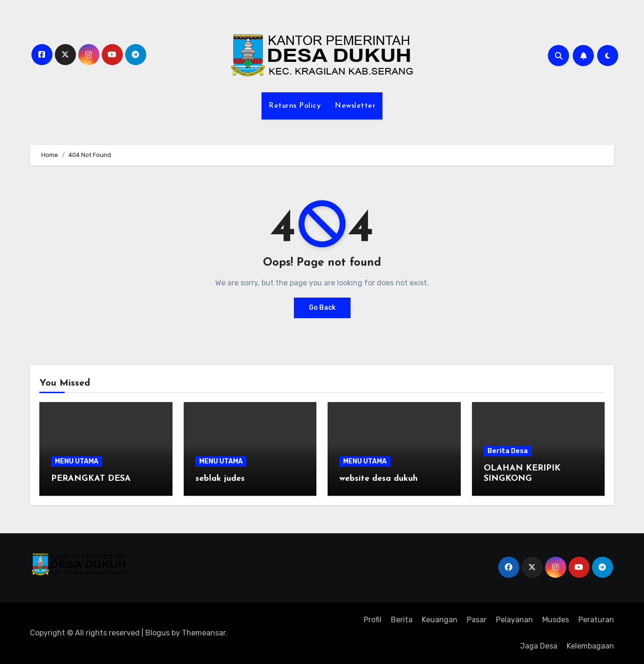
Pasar (477, 620)
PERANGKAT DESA (91, 479)
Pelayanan (514, 620)
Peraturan (596, 620)
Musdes (556, 620)
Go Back (322, 308)
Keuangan (440, 620)
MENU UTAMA (77, 461)
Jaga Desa (539, 646)
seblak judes (220, 479)
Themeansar (204, 633)
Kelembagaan (590, 646)
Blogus (157, 633)
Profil (373, 620)
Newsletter (355, 106)
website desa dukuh (378, 479)
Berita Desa (508, 451)
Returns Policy (295, 106)
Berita (402, 620)
